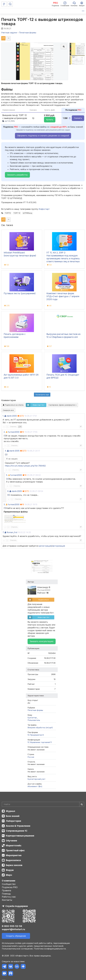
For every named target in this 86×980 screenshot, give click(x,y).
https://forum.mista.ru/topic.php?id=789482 (25, 466)
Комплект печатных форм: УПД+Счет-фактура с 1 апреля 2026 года (63, 296)
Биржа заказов (14, 865)
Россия (31, 757)
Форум (10, 870)
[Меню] (4, 4)
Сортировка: (62, 405)
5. (7, 475)
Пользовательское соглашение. (18, 949)
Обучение (11, 841)
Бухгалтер (32, 718)
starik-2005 (12, 416)
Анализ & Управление (18, 826)
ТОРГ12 (8, 213)
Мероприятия (14, 855)
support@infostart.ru (13, 929)
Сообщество (9, 884)
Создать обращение (16, 936)
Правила (6, 890)
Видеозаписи (13, 860)
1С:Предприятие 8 (36, 735)
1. (3, 416)
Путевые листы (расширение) (20, 293)
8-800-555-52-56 (12, 926)
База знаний (13, 816)
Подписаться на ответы (13, 405)
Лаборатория (13, 821)
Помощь (6, 894)
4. (6, 451)
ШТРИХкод (28, 213)
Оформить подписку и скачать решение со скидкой (43, 136)
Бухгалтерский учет (37, 779)
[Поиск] (10, 4)
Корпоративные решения (20, 836)
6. (8, 491)
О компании (9, 881)
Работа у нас (9, 897)
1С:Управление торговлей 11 (40, 742)
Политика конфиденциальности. (50, 949)
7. (3, 532)
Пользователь (34, 720)
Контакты (7, 900)
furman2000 (14, 432)
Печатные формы (35, 710)
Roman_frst (12, 532)
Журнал (10, 811)
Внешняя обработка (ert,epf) (40, 728)
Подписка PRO (10, 887)
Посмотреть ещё (42, 395)
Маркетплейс (14, 846)
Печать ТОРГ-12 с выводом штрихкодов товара (42, 22)
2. (4, 432)
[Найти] (82, 804)
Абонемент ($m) (35, 786)
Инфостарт (44, 209)
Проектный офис (15, 850)
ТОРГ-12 (17, 213)
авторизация (59, 546)
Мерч (9, 875)
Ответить (13, 427)
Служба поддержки (17, 906)
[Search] (43, 804)
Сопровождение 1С (17, 831)
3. (4, 504)
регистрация (45, 546)
